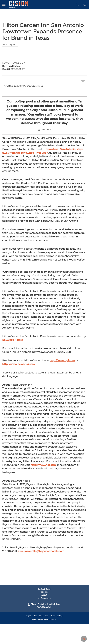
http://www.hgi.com (62, 398)
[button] (77, 5)
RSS (46, 636)
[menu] (4, 5)
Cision (49, 640)
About (44, 615)
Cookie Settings (57, 636)
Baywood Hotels (12, 378)
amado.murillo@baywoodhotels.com (41, 589)
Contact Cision (44, 609)
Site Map (38, 636)
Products (44, 612)
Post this (45, 167)
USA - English (10, 45)
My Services (44, 618)
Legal (29, 636)
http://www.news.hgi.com (19, 402)
